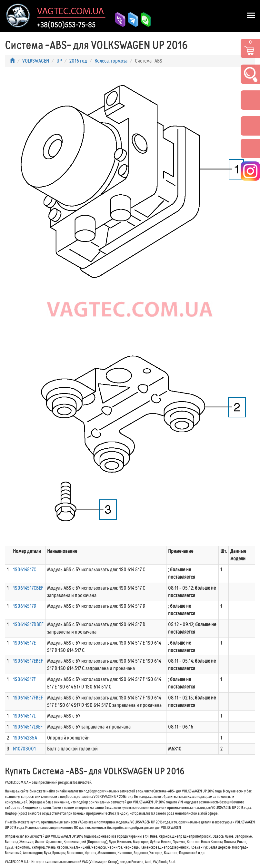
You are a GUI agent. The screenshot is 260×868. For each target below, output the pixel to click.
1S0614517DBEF (28, 624)
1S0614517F (24, 679)
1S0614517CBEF (28, 588)
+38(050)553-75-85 (66, 25)
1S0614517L (24, 716)
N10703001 (24, 749)
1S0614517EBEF (28, 661)
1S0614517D (25, 606)
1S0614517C (25, 570)
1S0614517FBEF (28, 698)
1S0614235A (25, 738)
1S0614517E (24, 643)
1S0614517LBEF (28, 727)
